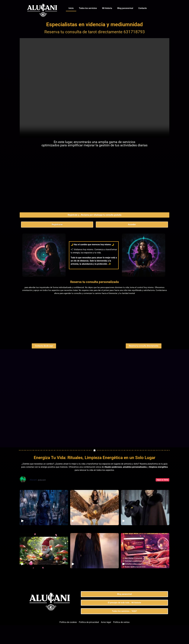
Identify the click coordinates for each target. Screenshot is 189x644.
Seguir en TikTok (162, 499)
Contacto (143, 8)
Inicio (71, 8)
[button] (94, 234)
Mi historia (107, 8)
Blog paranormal (125, 8)
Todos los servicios (88, 8)
